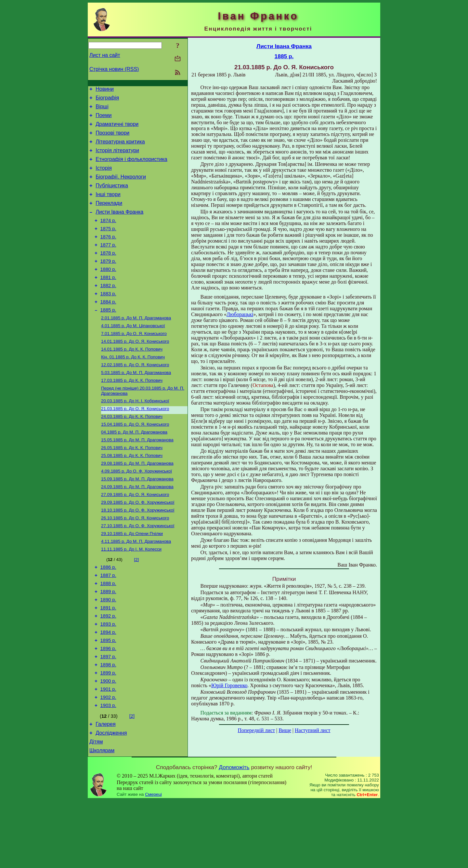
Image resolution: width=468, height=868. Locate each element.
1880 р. (108, 291)
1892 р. (108, 669)
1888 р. (108, 632)
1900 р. (108, 741)
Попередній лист (256, 730)
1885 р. (108, 336)
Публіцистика (112, 197)
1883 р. (108, 318)
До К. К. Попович (132, 379)
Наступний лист (312, 730)
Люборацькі (240, 314)
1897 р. (108, 714)
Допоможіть (234, 835)
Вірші (102, 109)
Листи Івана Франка (119, 227)
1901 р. (108, 751)
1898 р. (108, 723)
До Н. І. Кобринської (135, 434)
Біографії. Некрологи (121, 187)
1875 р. (108, 245)
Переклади (109, 217)
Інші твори (108, 207)
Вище (285, 730)
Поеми (104, 119)
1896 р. (108, 705)
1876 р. (108, 254)
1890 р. (108, 650)
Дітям (96, 808)
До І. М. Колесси (131, 595)
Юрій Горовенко (229, 685)
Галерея (105, 788)
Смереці (153, 862)
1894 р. (108, 687)
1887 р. (108, 623)
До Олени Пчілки (132, 578)
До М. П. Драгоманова (136, 345)
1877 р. (108, 263)
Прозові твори (112, 139)
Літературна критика (120, 148)
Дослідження (111, 798)
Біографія (107, 100)
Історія (104, 178)
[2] (136, 605)
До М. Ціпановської (133, 353)
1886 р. (108, 614)
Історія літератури (117, 158)
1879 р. (108, 282)
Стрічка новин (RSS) (114, 69)
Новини (105, 90)
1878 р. (108, 273)
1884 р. (108, 327)
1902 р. (108, 760)
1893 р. (108, 678)
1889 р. (108, 641)
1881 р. (108, 300)
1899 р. (108, 732)
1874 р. (108, 236)
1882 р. (108, 309)
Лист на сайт (105, 55)
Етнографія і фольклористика (131, 168)
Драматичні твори (117, 129)
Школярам (102, 818)
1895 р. (108, 696)
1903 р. (108, 769)
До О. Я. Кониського (134, 362)
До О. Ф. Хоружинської (136, 510)
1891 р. (108, 660)
